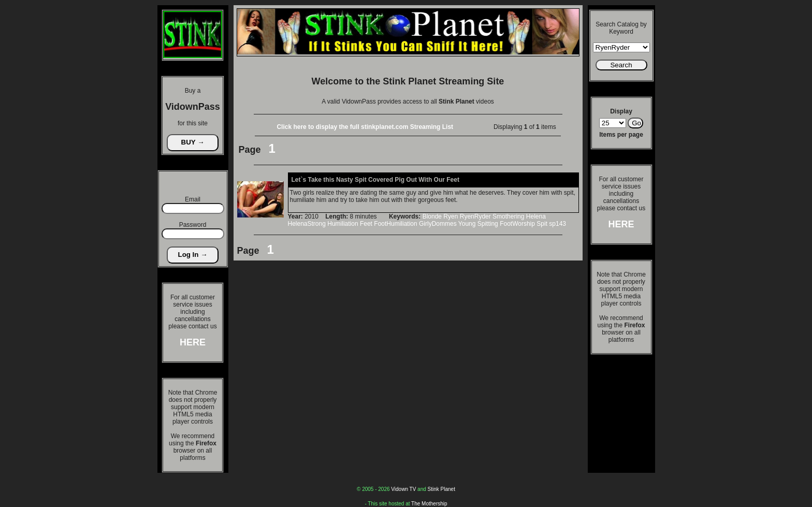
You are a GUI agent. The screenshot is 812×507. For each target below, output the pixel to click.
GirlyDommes (438, 224)
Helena (536, 216)
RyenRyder (475, 216)
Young (467, 224)
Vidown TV (403, 489)
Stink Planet (441, 489)
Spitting (488, 224)
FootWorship (517, 224)
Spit (542, 224)
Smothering (508, 216)
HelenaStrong (307, 224)
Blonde (432, 216)
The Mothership (429, 504)
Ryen (451, 216)
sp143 (557, 224)
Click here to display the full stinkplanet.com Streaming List (365, 127)
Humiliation (343, 224)
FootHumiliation (395, 224)
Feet (366, 224)
